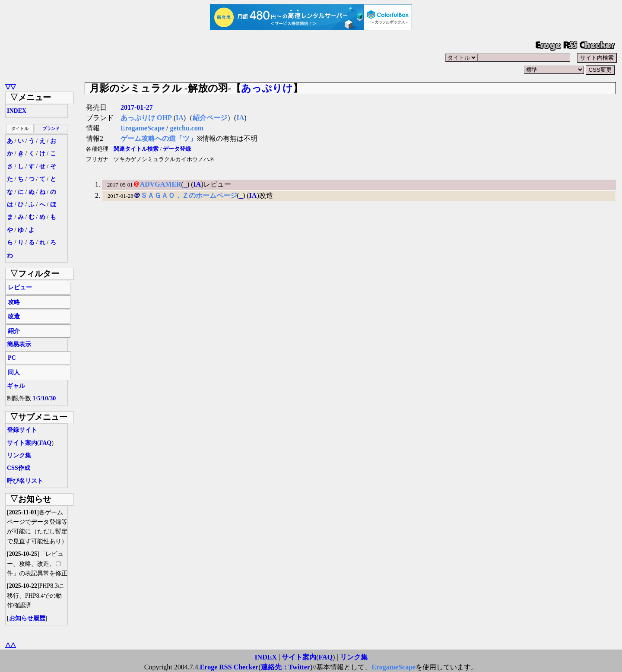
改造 (14, 316)
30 (53, 398)
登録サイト (22, 430)
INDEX (17, 111)
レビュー (20, 287)
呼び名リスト (25, 481)
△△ (10, 645)
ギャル (16, 386)
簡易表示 (19, 344)
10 (45, 398)
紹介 (14, 331)
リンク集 (19, 455)
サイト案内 (22, 443)
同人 (14, 372)
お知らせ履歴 (27, 618)
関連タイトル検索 (136, 149)
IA (180, 118)
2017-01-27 (137, 107)
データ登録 (177, 149)
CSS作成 (19, 468)
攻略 (14, 302)
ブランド (51, 128)
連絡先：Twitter (286, 667)
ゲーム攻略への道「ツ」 (159, 138)
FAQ (46, 443)
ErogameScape (143, 128)
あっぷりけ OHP (146, 118)
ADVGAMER (161, 184)
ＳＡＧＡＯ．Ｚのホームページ (189, 195)
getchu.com (187, 128)
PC (12, 358)
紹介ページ (210, 118)
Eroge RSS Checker (229, 667)
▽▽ (10, 87)
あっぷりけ (267, 88)
